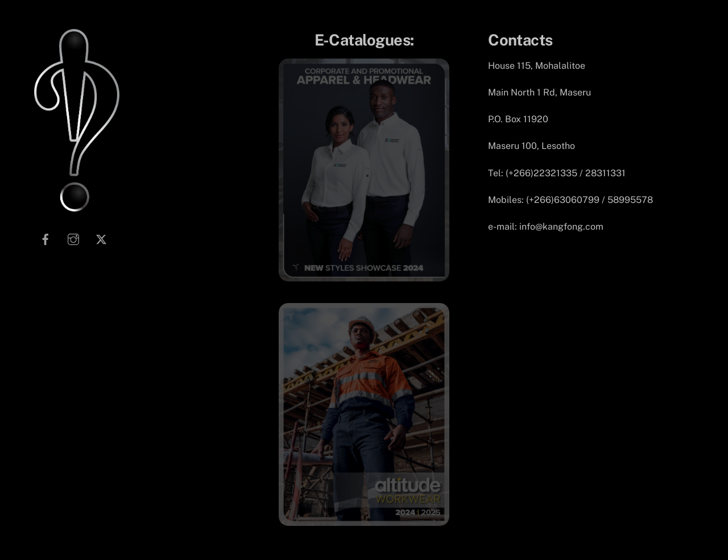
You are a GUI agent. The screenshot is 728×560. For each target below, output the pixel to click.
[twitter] (101, 238)
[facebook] (45, 238)
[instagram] (73, 238)
